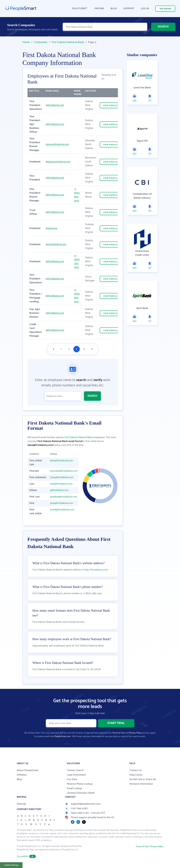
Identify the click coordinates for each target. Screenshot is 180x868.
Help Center (136, 775)
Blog (19, 779)
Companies (41, 42)
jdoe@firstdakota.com (62, 461)
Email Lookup (74, 788)
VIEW (111, 106)
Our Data (72, 779)
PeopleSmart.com (63, 737)
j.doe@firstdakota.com (62, 477)
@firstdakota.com (55, 105)
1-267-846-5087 (76, 808)
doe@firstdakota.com (61, 484)
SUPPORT (129, 9)
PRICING (99, 9)
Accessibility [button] (26, 856)
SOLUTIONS (80, 9)
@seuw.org (51, 228)
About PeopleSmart (28, 770)
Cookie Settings (11, 865)
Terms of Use (118, 733)
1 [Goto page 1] (61, 349)
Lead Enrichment (76, 775)
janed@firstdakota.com (62, 510)
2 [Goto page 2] (69, 349)
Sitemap (21, 804)
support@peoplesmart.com (83, 804)
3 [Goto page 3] (76, 349)
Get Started (165, 9)
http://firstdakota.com (96, 570)
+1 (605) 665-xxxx (77, 195)
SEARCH (163, 27)
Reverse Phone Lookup (80, 784)
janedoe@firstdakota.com (64, 497)
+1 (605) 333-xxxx (77, 261)
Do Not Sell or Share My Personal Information (143, 782)
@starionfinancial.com (57, 144)
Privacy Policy (136, 733)
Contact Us (136, 770)
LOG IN (145, 9)
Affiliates (22, 775)
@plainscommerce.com (58, 162)
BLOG (114, 9)
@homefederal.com (56, 244)
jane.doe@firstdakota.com (64, 471)
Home (26, 42)
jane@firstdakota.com (62, 503)
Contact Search (75, 770)
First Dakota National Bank (68, 42)
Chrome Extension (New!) (81, 793)
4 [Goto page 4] (84, 349)
